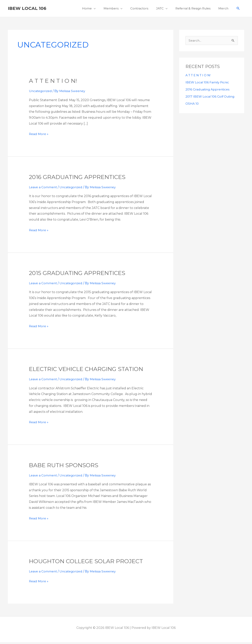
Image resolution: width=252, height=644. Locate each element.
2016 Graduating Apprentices (80, 179)
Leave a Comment (43, 189)
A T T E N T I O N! (54, 83)
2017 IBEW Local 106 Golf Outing (211, 98)
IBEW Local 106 (27, 9)
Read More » (39, 135)
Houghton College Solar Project (89, 563)
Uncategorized (41, 93)
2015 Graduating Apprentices (79, 275)
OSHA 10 (192, 106)
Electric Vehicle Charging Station (89, 371)
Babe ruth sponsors (65, 467)
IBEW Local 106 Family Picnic (208, 84)
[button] (238, 10)
